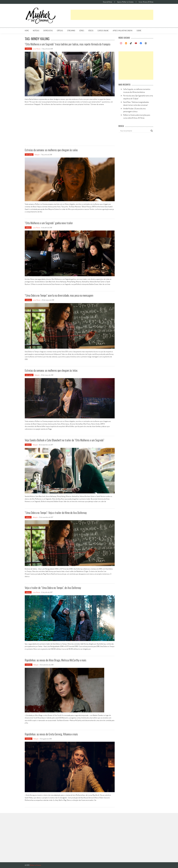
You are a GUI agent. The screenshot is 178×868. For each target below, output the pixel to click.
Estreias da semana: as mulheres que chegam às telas (51, 370)
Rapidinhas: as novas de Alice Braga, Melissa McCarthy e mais (56, 660)
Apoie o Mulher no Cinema (125, 2)
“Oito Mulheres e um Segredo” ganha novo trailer (49, 223)
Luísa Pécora (36, 49)
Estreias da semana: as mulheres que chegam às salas (51, 150)
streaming (71, 31)
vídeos (91, 31)
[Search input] (135, 131)
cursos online (103, 31)
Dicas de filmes (107, 2)
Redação (37, 155)
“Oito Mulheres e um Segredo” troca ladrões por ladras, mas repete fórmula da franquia (67, 44)
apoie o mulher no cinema (123, 31)
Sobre (139, 31)
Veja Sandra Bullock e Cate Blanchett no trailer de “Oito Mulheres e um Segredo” (64, 440)
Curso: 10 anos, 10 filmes (146, 2)
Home (27, 31)
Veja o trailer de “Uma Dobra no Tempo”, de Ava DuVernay (53, 588)
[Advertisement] (112, 15)
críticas (60, 31)
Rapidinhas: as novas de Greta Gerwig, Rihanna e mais (51, 734)
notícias (36, 31)
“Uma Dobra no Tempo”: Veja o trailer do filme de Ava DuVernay (56, 513)
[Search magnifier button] (152, 131)
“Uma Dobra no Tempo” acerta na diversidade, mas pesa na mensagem (59, 295)
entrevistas (48, 31)
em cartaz (29, 155)
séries (82, 31)
